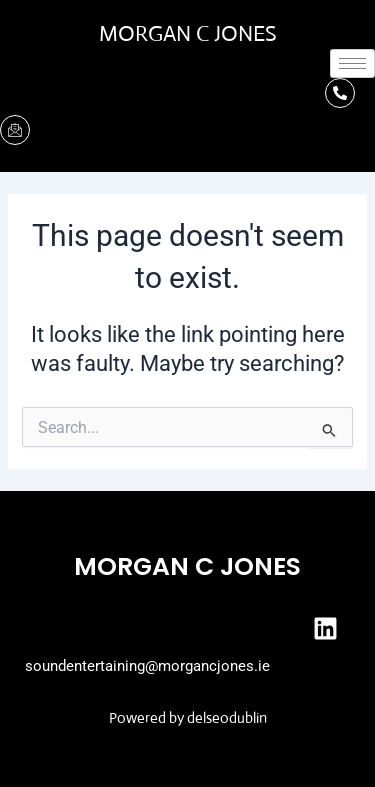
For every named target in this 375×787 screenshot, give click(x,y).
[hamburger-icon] (352, 63)
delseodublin (227, 717)
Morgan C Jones (188, 33)
